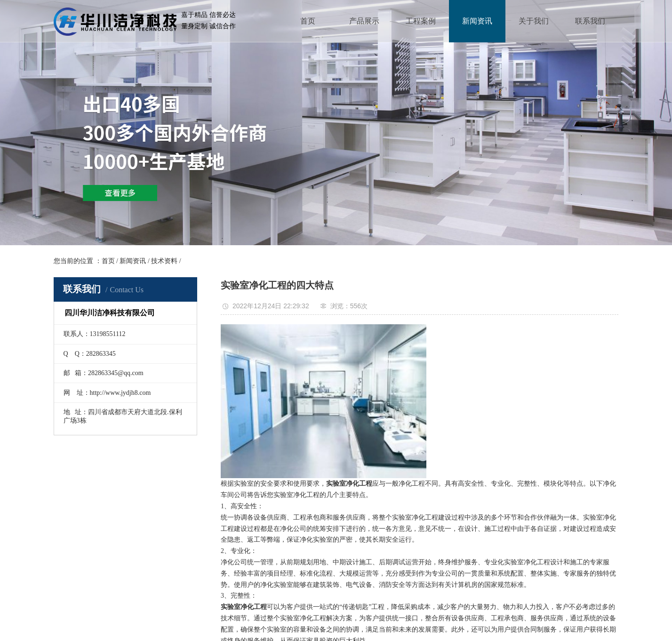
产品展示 (364, 21)
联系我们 (590, 21)
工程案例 (421, 21)
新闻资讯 (477, 21)
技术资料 (164, 261)
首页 (308, 21)
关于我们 (534, 21)
